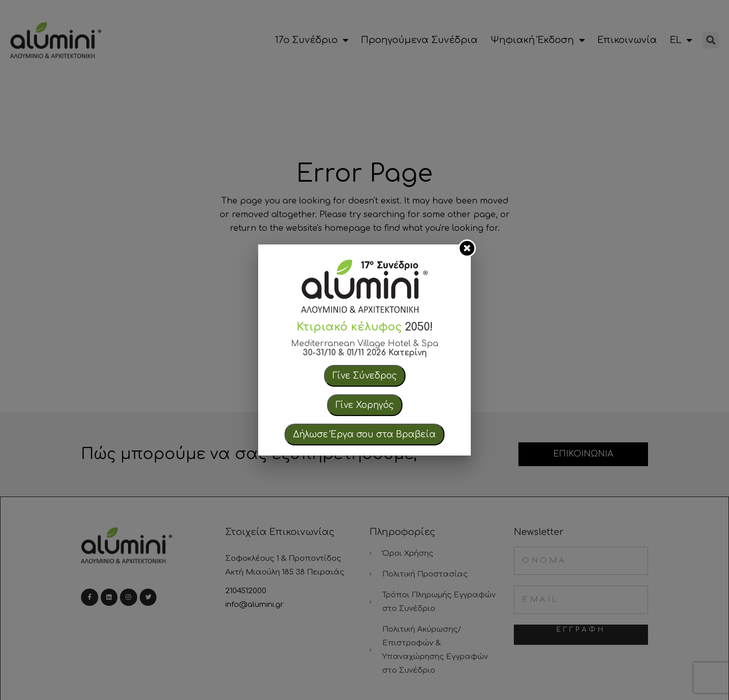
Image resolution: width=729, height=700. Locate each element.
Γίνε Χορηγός (365, 405)
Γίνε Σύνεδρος (365, 376)
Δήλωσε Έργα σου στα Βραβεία (364, 435)
